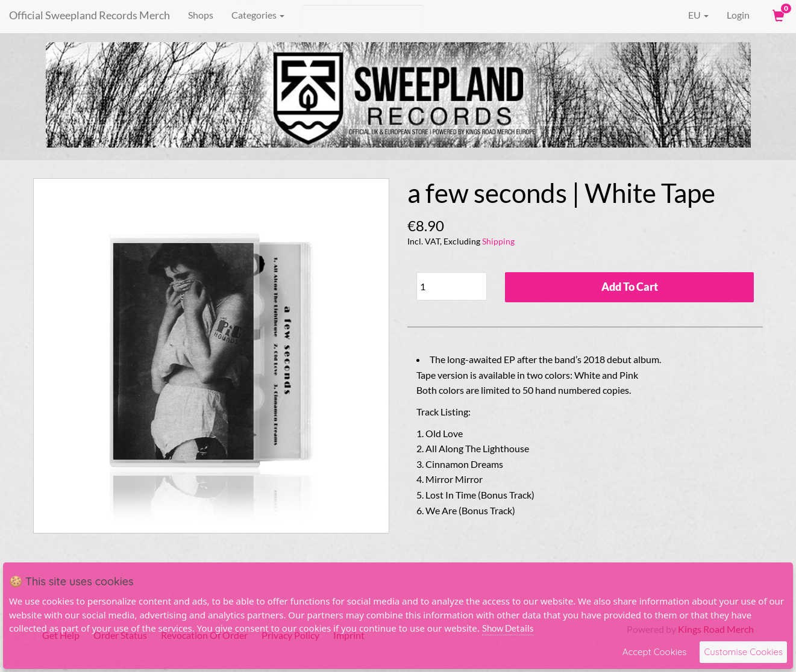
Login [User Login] (738, 15)
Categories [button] (258, 15)
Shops (201, 15)
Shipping (498, 241)
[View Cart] (777, 15)
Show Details (508, 628)
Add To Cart (630, 287)
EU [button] (690, 15)
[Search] (363, 15)
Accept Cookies (655, 652)
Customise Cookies (743, 652)
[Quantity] (452, 286)
